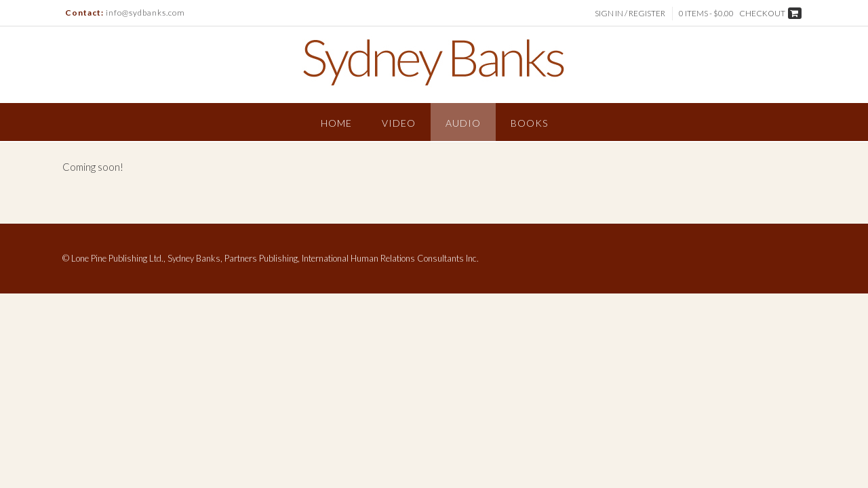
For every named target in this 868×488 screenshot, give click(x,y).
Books (529, 123)
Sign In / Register (630, 13)
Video (399, 123)
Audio (463, 123)
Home (336, 123)
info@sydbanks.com (145, 13)
